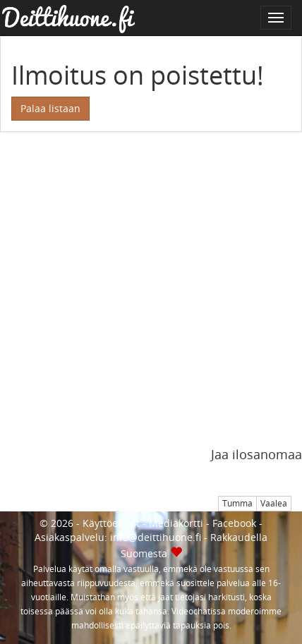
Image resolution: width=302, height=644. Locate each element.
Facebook (234, 523)
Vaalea (274, 503)
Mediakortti (176, 523)
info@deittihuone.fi (156, 537)
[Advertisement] (151, 297)
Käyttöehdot (111, 523)
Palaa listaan (50, 108)
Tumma (237, 503)
